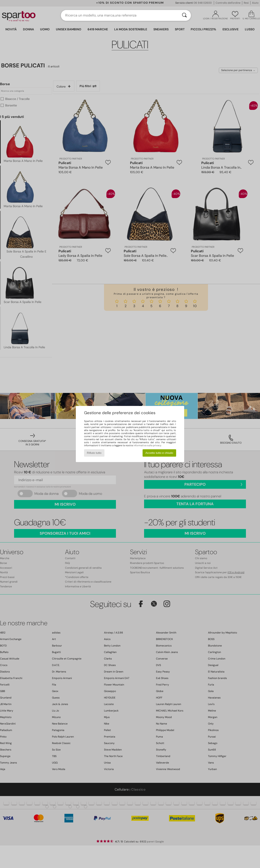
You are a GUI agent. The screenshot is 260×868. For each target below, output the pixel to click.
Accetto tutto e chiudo (159, 453)
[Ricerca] (184, 15)
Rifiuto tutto (94, 453)
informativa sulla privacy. (147, 445)
